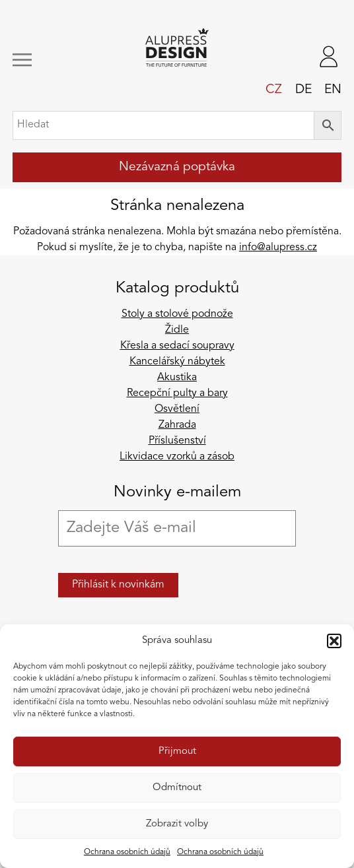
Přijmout (177, 751)
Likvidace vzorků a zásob (177, 457)
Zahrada (177, 425)
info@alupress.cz (278, 248)
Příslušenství (177, 441)
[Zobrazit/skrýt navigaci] (43, 60)
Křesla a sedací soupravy (177, 346)
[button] (334, 641)
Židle (177, 330)
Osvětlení (177, 409)
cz (274, 90)
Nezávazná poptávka (177, 167)
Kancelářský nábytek (177, 362)
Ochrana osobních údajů (127, 852)
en (333, 90)
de (303, 90)
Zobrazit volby (177, 824)
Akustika (177, 378)
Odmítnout (177, 788)
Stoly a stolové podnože (177, 314)
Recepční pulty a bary (177, 393)
